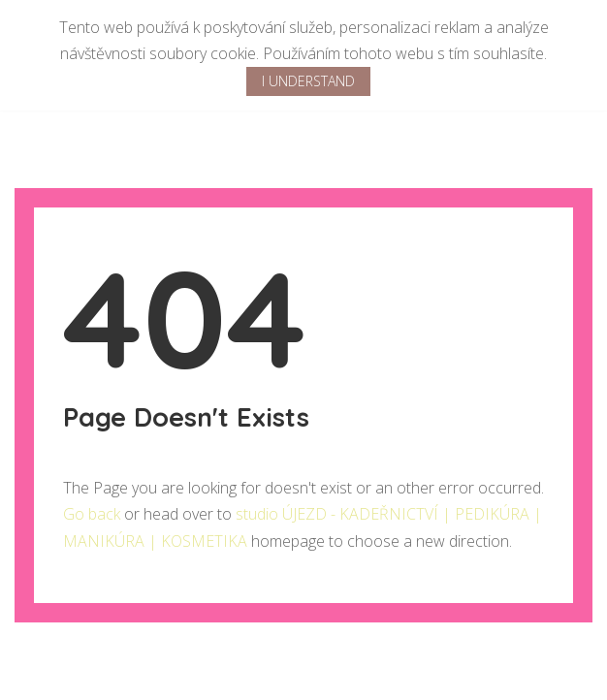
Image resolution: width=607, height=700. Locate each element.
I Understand (308, 81)
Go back (92, 514)
